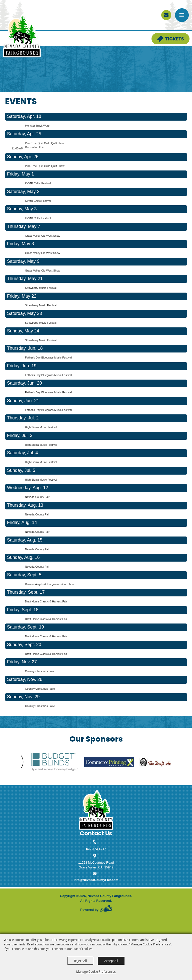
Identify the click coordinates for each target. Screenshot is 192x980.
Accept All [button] (111, 961)
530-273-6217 (96, 849)
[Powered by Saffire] (106, 908)
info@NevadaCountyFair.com (96, 880)
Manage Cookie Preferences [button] (96, 971)
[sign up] (166, 15)
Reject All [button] (80, 961)
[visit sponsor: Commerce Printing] (115, 763)
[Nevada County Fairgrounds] (22, 36)
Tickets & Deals (163, 35)
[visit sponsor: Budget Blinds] (60, 763)
